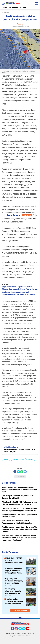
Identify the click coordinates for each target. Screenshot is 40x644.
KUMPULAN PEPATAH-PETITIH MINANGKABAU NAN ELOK (15, 560)
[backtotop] (20, 619)
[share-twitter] (18, 472)
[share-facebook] (15, 472)
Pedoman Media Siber (28, 634)
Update (27, 215)
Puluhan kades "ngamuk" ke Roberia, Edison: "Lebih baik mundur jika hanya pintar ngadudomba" (14, 601)
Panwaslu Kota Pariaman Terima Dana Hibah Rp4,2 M (19, 451)
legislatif (31, 459)
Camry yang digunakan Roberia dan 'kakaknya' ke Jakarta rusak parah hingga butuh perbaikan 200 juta (13, 591)
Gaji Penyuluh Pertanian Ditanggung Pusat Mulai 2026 (14, 581)
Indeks (23, 7)
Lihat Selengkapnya (20, 610)
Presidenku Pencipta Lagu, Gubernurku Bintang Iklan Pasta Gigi (14, 571)
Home (4, 7)
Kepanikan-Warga (18, 459)
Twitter (21, 630)
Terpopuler (13, 7)
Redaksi (8, 634)
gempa (6, 459)
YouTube (29, 630)
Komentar (20, 477)
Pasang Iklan (16, 634)
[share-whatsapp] (22, 472)
